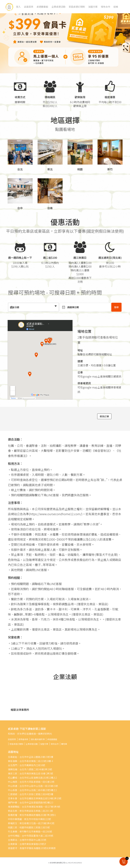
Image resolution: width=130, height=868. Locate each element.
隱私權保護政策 (38, 739)
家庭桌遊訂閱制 (77, 7)
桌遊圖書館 (42, 7)
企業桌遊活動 (58, 7)
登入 (18, 7)
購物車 (64, 744)
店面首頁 (29, 7)
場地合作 (105, 7)
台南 (50, 208)
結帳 (116, 7)
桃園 (80, 169)
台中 (20, 208)
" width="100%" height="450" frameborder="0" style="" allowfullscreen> (40, 360)
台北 (20, 169)
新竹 (110, 169)
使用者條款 (23, 739)
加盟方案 (93, 7)
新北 (50, 169)
